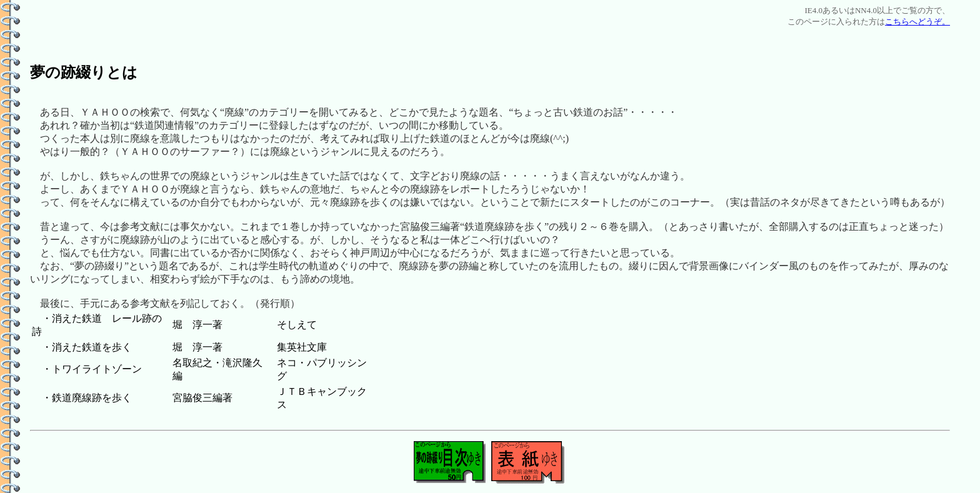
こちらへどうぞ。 (917, 22)
